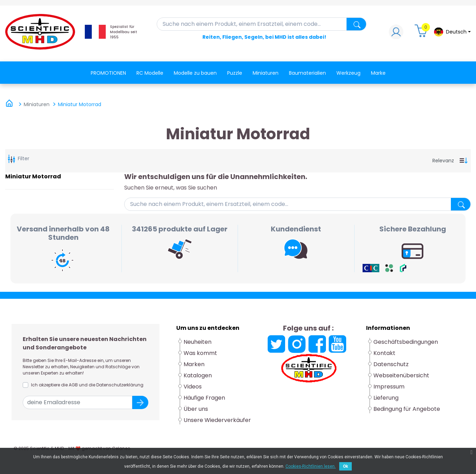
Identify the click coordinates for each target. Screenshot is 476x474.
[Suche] (262, 24)
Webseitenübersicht (401, 375)
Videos (193, 387)
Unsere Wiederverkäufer (217, 420)
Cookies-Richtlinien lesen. (311, 466)
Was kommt (200, 353)
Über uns (196, 409)
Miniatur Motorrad (33, 176)
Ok (345, 466)
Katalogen (198, 375)
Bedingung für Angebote (407, 409)
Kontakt (384, 353)
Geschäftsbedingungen (406, 342)
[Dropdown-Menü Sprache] (452, 32)
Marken (194, 364)
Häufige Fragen (204, 398)
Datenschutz (391, 364)
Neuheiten (198, 342)
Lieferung (386, 398)
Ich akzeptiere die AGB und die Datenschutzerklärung (87, 385)
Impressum (389, 387)
